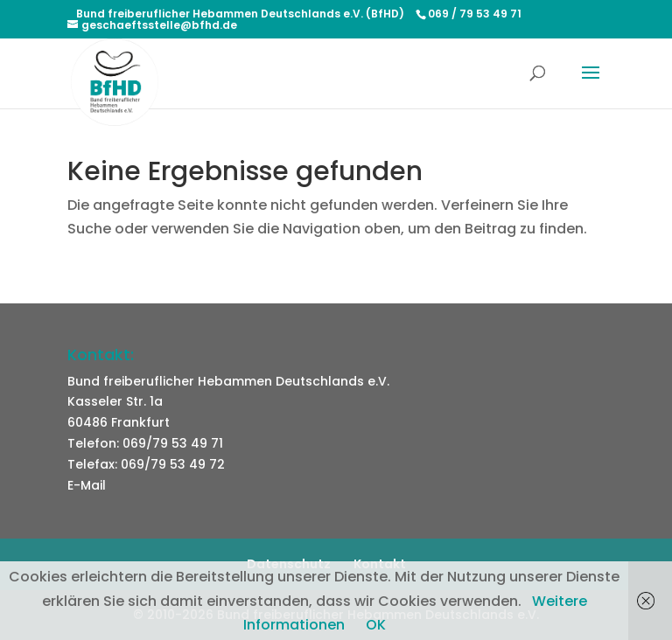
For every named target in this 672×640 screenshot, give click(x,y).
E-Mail (87, 485)
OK (376, 625)
